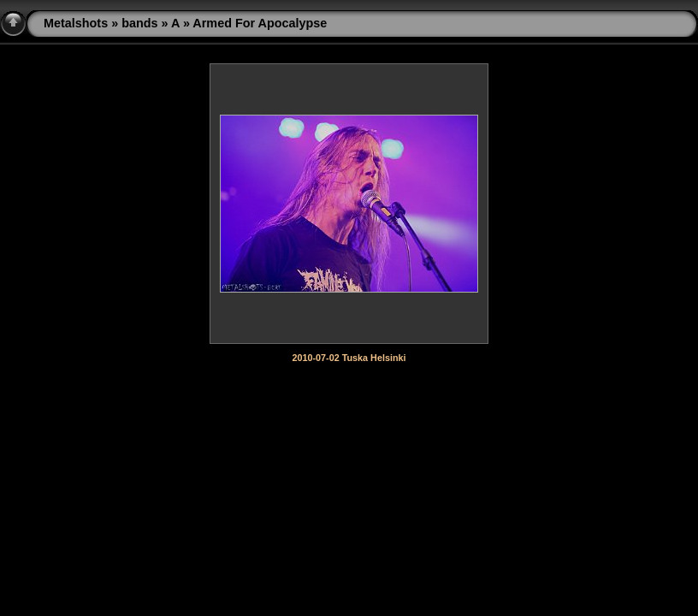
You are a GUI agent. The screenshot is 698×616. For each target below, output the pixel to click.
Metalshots (76, 23)
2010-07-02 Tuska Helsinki (349, 358)
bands (139, 23)
